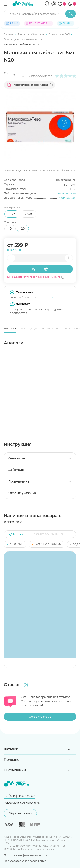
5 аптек (48, 297)
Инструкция (29, 328)
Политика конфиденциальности (25, 855)
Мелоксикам (67, 193)
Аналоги (10, 328)
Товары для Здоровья (31, 34)
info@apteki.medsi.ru (22, 803)
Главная (9, 34)
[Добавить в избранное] (6, 74)
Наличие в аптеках (56, 328)
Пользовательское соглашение (25, 861)
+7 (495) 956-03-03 (20, 796)
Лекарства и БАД (60, 34)
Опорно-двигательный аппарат (23, 39)
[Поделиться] (14, 74)
